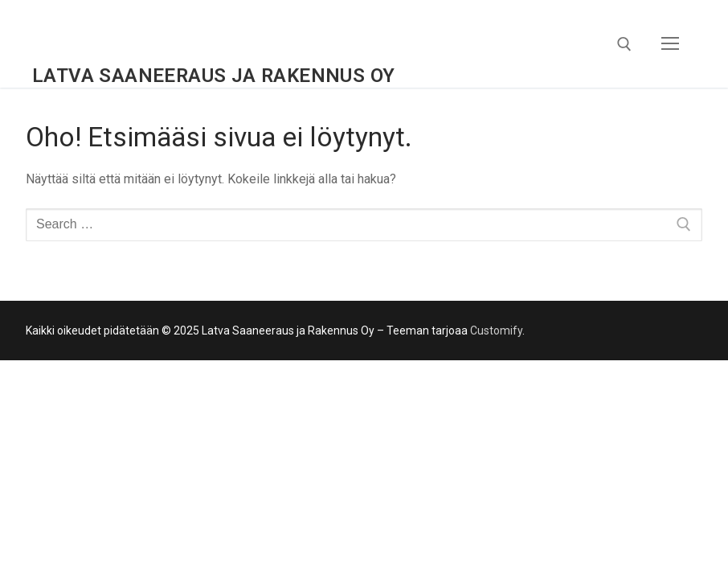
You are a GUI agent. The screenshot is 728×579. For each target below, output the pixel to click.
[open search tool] (624, 44)
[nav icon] (670, 44)
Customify (496, 331)
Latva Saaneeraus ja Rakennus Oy (213, 76)
